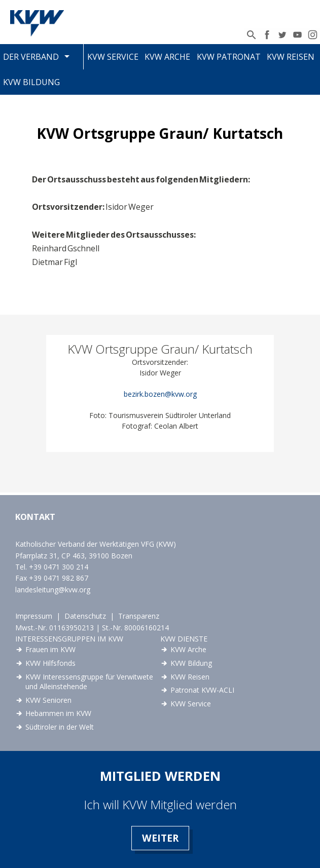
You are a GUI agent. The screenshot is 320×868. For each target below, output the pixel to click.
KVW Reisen (291, 57)
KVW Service (113, 57)
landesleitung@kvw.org (53, 590)
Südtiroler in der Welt (60, 727)
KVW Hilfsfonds (50, 663)
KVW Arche (167, 57)
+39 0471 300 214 (59, 567)
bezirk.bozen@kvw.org (160, 394)
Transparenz (139, 616)
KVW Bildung (31, 82)
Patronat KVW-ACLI (202, 690)
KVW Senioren (48, 700)
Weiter (160, 838)
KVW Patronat (229, 57)
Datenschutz (85, 616)
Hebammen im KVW (58, 713)
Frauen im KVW (50, 649)
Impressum (34, 616)
